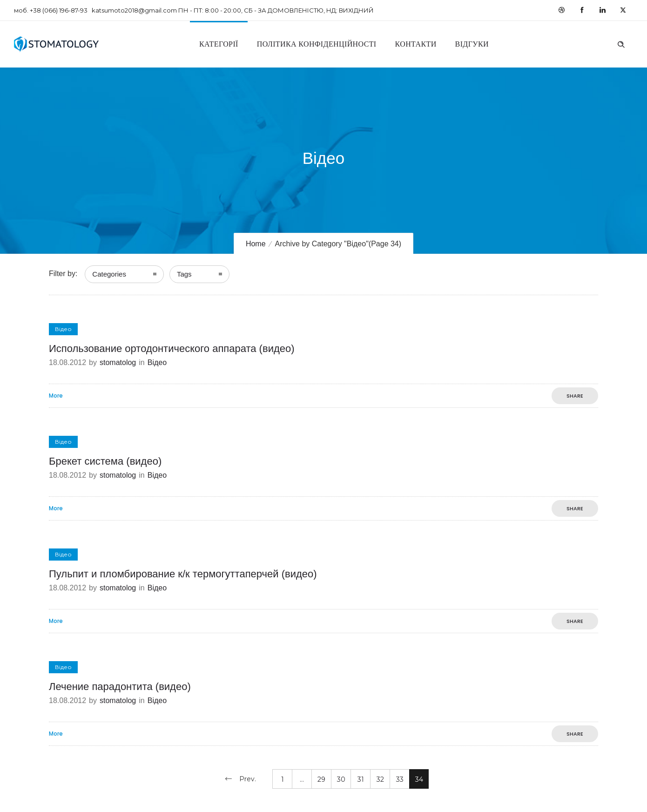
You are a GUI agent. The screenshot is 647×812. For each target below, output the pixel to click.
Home (256, 244)
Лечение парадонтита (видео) (120, 687)
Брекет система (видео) (105, 461)
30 (341, 779)
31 (361, 779)
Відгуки (472, 44)
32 (380, 779)
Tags (184, 274)
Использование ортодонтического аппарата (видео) (172, 348)
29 (321, 779)
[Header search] (621, 43)
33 (400, 779)
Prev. (248, 779)
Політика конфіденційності (317, 44)
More (56, 396)
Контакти (416, 44)
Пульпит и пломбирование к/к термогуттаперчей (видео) (183, 574)
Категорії (219, 44)
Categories (109, 274)
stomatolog (118, 362)
